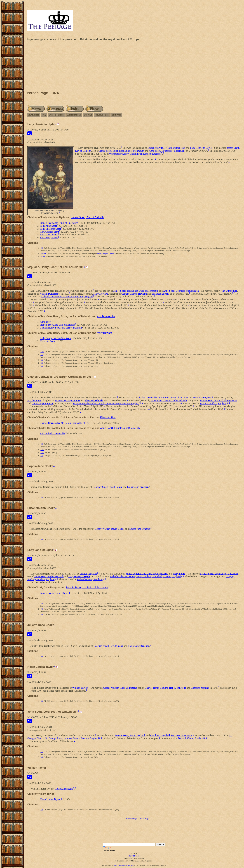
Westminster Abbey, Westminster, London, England (135, 154)
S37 (42, 352)
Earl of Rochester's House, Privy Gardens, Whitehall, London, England (145, 576)
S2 (42, 609)
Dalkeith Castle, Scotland (90, 579)
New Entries (33, 115)
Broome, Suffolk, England (213, 403)
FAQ (44, 115)
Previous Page (102, 115)
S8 (42, 497)
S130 (43, 256)
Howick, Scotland (64, 789)
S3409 (43, 253)
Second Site (129, 865)
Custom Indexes (57, 115)
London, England (88, 574)
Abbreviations (74, 115)
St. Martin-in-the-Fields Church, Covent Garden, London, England (106, 403)
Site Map (88, 115)
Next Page (116, 115)
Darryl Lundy (134, 856)
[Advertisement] (134, 67)
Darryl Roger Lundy (105, 253)
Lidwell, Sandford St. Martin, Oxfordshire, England (67, 297)
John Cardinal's (119, 865)
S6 (42, 248)
